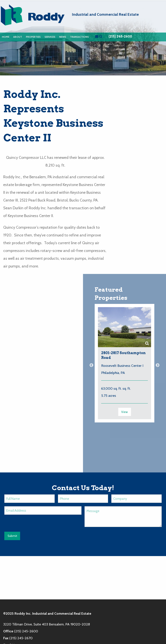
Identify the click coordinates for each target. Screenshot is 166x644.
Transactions (79, 37)
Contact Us (139, 616)
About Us (77, 616)
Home (6, 37)
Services (50, 37)
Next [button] (158, 365)
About (18, 37)
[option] (124, 365)
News (63, 37)
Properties (33, 37)
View (124, 412)
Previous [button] (91, 365)
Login (159, 616)
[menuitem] (6, 37)
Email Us (10, 602)
